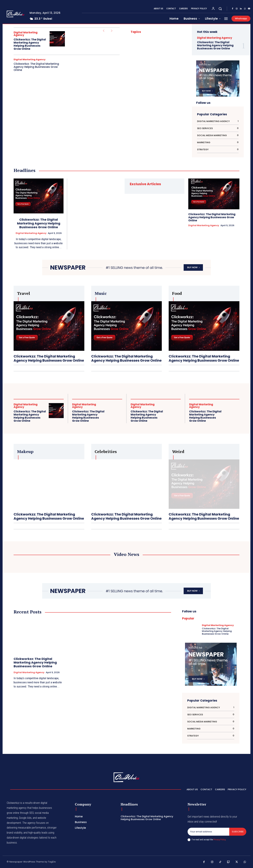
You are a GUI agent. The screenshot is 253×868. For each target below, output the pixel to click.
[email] (208, 832)
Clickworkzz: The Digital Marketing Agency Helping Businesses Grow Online (30, 44)
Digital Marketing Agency (26, 34)
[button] (220, 9)
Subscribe (238, 832)
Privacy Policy (219, 840)
